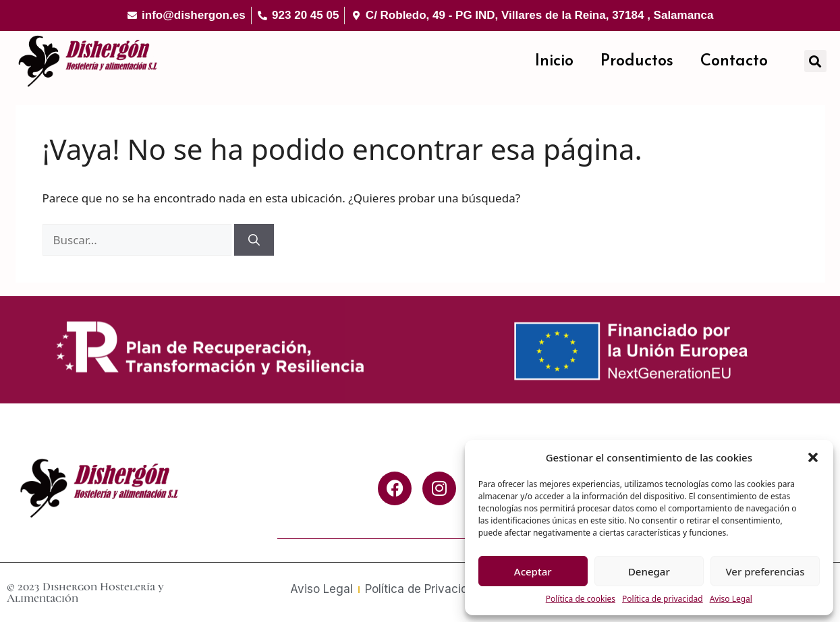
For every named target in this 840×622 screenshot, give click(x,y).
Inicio (554, 61)
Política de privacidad (663, 599)
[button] (813, 457)
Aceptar (533, 571)
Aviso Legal (731, 599)
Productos (637, 61)
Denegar (649, 571)
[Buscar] (254, 240)
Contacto (734, 61)
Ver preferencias (765, 571)
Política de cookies (581, 599)
